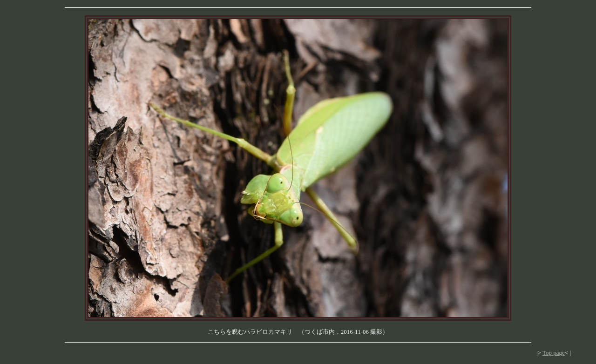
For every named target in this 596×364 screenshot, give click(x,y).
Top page (554, 353)
